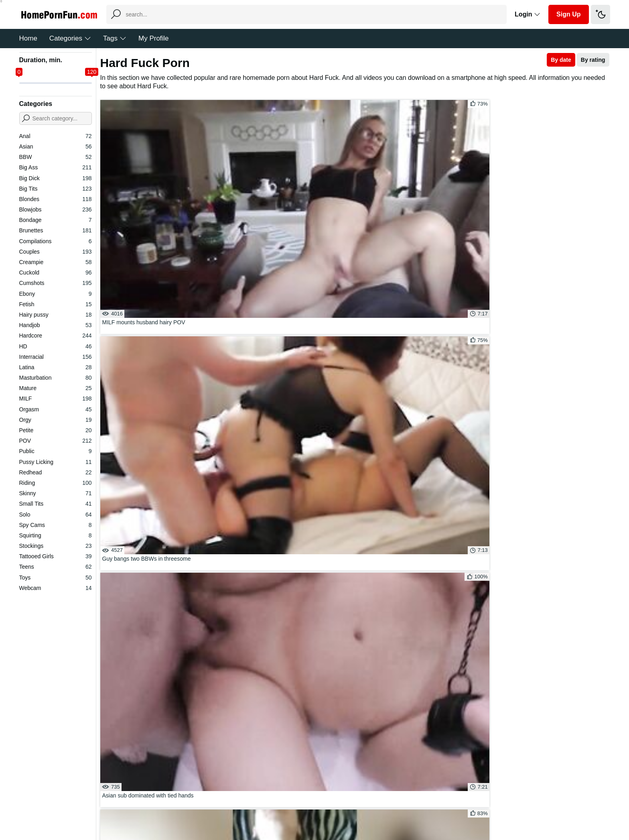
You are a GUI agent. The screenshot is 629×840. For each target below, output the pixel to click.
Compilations (56, 241)
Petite (56, 430)
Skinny (56, 493)
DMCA (331, 809)
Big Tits (56, 189)
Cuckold (56, 273)
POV (56, 441)
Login (528, 14)
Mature (56, 388)
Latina (56, 367)
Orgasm (56, 409)
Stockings (56, 546)
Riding (56, 483)
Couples (56, 252)
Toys (56, 578)
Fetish (56, 304)
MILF (56, 399)
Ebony (56, 294)
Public (56, 451)
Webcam (56, 588)
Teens (56, 567)
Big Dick (56, 178)
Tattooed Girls (56, 556)
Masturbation (56, 378)
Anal (56, 136)
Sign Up (568, 14)
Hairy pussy (56, 315)
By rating (593, 60)
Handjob (56, 325)
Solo (56, 515)
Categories (70, 38)
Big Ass (56, 167)
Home (28, 38)
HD (56, 346)
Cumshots (56, 283)
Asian (56, 146)
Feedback (302, 809)
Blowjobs (56, 209)
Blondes (56, 199)
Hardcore (56, 336)
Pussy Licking (56, 462)
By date (561, 60)
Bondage (56, 220)
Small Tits (56, 504)
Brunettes (56, 230)
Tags (115, 38)
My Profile (154, 38)
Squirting (56, 535)
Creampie (56, 262)
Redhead (56, 472)
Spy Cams (56, 525)
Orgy (56, 420)
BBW (56, 157)
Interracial (56, 357)
